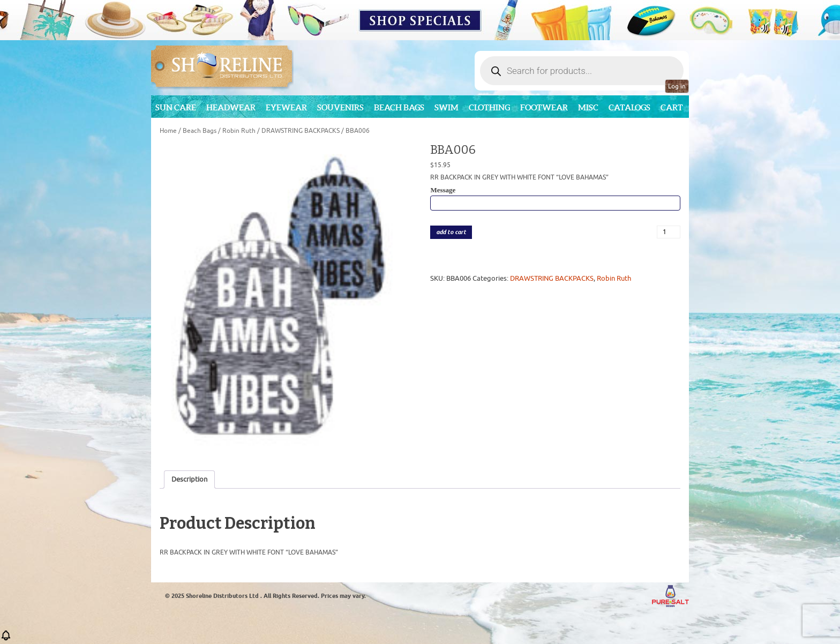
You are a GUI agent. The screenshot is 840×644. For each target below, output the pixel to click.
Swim (447, 107)
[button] (6, 639)
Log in (677, 86)
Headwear (231, 107)
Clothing (489, 107)
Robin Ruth (239, 131)
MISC (588, 107)
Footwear (544, 107)
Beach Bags (399, 107)
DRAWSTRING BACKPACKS (301, 131)
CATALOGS (629, 107)
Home (168, 131)
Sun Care (176, 107)
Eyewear (286, 107)
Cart (672, 107)
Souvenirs (340, 107)
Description (189, 479)
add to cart (451, 232)
